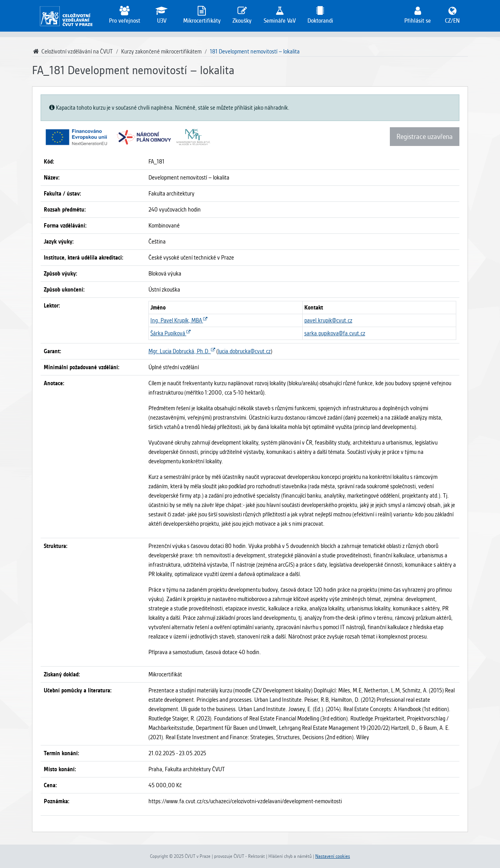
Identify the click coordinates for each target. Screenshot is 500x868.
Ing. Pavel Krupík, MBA (179, 320)
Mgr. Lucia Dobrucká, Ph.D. (182, 351)
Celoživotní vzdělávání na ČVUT (72, 52)
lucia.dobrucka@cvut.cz (244, 351)
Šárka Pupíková (171, 333)
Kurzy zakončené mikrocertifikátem (161, 52)
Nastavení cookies (333, 856)
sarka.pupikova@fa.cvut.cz (335, 333)
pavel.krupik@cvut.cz (328, 320)
